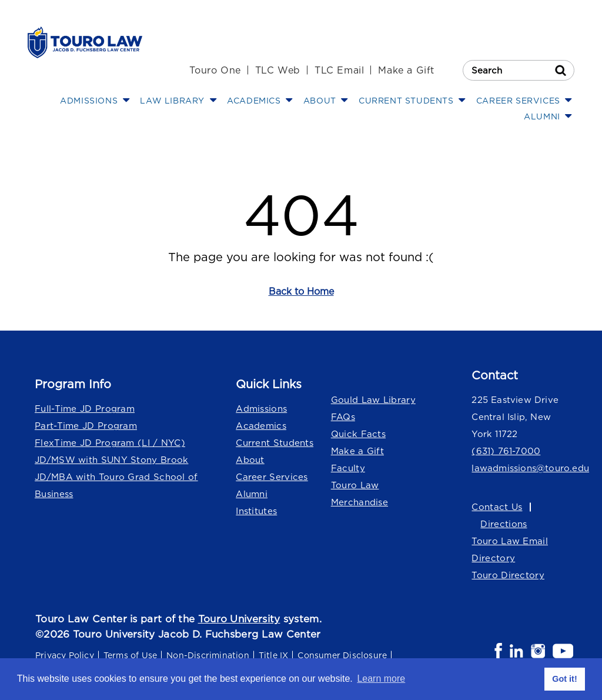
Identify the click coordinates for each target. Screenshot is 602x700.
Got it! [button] (564, 679)
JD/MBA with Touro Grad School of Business (116, 485)
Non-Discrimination (208, 655)
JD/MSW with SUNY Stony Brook (111, 460)
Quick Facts (358, 434)
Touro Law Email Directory (510, 549)
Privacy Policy (65, 655)
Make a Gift (406, 70)
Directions (504, 524)
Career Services (272, 477)
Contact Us (497, 507)
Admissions (261, 409)
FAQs (343, 417)
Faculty (348, 468)
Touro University (239, 619)
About (250, 460)
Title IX (274, 655)
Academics (261, 426)
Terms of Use (130, 655)
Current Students (275, 443)
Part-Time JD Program (86, 426)
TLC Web (278, 70)
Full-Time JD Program (85, 409)
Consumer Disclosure (342, 655)
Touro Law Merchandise (359, 494)
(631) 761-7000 (506, 451)
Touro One (215, 70)
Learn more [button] (381, 679)
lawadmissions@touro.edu (523, 468)
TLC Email (339, 70)
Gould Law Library (373, 400)
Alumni (252, 494)
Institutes (256, 511)
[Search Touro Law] (519, 70)
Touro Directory (508, 575)
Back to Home (301, 291)
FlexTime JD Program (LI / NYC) (110, 443)
